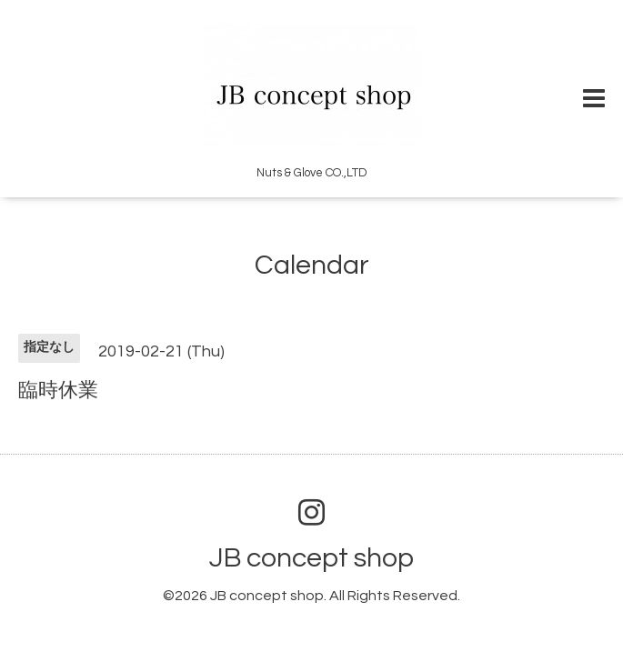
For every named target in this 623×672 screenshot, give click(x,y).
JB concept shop (311, 558)
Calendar (312, 265)
